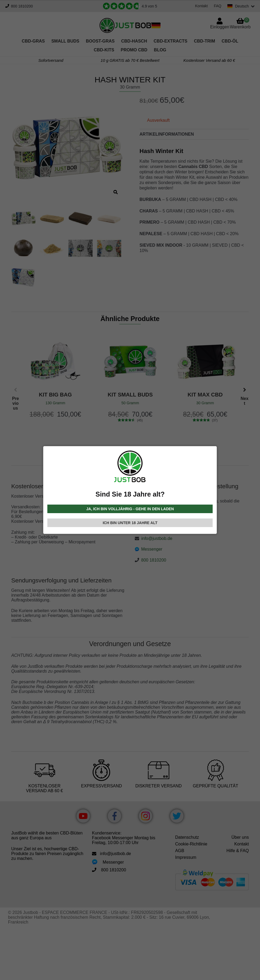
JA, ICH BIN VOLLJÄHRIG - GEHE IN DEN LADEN (130, 509)
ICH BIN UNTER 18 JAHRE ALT (130, 523)
